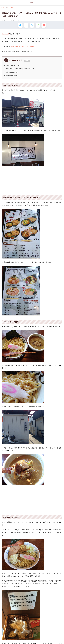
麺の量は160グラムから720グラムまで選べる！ (20, 69)
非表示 (27, 61)
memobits (32, 3)
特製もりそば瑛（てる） (13, 66)
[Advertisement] (32, 180)
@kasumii (5, 34)
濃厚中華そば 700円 (12, 76)
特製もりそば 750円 (12, 72)
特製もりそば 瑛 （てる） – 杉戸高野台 (23, 47)
